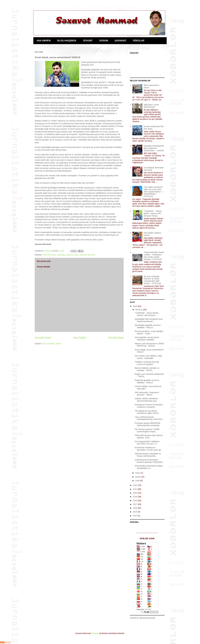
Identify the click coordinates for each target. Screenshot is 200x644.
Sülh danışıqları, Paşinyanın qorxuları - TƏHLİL (147, 394)
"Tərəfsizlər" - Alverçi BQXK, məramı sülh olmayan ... (147, 314)
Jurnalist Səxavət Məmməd (36, 14)
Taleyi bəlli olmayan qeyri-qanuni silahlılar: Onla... (149, 436)
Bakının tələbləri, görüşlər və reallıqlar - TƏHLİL (147, 369)
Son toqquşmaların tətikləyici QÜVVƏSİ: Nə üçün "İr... (147, 443)
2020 (135, 493)
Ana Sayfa (80, 338)
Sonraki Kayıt (43, 338)
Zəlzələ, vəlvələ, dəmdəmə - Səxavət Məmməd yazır (147, 400)
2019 (135, 497)
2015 (135, 512)
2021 (135, 489)
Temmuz (139, 310)
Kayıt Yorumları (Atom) (52, 344)
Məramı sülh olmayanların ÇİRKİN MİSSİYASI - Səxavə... (149, 345)
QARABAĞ (120, 41)
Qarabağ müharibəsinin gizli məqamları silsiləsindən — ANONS (154, 148)
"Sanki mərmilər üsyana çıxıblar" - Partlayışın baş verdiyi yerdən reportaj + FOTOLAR (154, 256)
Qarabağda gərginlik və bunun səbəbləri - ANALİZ (148, 326)
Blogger (95, 633)
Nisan (138, 473)
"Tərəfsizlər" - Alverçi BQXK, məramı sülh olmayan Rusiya (153, 213)
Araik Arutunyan (50, 255)
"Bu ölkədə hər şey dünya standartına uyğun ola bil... (147, 412)
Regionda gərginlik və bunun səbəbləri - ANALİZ (147, 381)
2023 (135, 306)
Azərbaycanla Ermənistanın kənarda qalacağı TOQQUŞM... (149, 461)
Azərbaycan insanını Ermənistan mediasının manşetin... (149, 406)
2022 (135, 485)
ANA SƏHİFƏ (44, 41)
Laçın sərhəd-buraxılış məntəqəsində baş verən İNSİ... (149, 418)
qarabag (61, 255)
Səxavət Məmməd (87, 255)
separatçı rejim (72, 255)
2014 (135, 516)
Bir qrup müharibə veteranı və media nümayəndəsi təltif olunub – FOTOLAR (152, 280)
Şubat (138, 477)
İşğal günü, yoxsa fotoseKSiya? (151, 106)
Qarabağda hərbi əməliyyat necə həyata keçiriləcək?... (149, 320)
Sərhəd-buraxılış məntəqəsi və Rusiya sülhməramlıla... (148, 455)
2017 (135, 504)
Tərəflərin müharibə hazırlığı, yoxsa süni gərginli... (147, 363)
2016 (135, 508)
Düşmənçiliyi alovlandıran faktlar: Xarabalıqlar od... (149, 467)
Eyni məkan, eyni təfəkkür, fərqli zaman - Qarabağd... (148, 357)
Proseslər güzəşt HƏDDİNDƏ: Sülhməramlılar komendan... (148, 424)
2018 (135, 501)
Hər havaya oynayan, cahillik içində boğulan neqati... (147, 430)
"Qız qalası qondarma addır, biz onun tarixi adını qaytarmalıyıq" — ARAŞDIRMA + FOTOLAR (154, 192)
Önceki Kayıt (116, 338)
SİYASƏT (88, 41)
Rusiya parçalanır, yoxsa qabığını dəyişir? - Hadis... (149, 332)
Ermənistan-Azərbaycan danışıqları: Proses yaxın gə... (149, 449)
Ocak (138, 481)
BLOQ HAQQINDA (67, 41)
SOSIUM (104, 41)
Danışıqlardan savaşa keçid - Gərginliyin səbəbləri (147, 339)
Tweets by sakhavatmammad (142, 618)
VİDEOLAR (139, 41)
